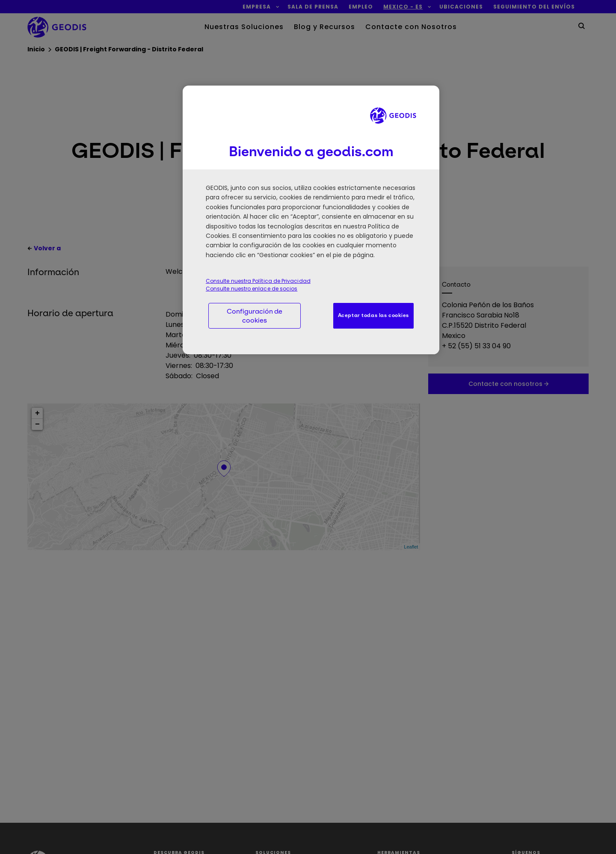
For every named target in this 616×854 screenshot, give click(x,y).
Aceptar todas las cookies (373, 315)
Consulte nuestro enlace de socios (252, 289)
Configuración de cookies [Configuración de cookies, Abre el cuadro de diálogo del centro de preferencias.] (255, 316)
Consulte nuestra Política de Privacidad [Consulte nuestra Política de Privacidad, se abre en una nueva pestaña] (258, 281)
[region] (311, 220)
